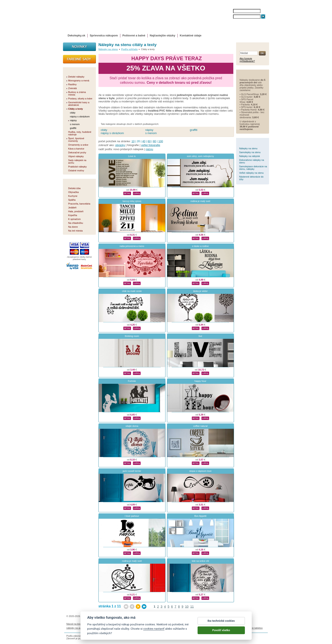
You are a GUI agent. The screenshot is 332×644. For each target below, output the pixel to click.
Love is (132, 156)
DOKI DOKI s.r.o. (118, 616)
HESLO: (229, 17)
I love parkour (132, 516)
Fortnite (132, 381)
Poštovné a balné (134, 35)
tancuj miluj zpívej (132, 201)
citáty (104, 130)
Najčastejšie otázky (163, 35)
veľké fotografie (151, 145)
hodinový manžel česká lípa (226, 628)
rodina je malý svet (200, 201)
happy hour (200, 381)
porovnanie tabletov (252, 628)
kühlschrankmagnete (140, 628)
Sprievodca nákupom (104, 35)
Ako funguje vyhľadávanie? (247, 60)
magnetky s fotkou (95, 628)
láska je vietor (200, 291)
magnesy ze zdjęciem (177, 628)
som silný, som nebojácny (200, 156)
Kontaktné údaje (191, 35)
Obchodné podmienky (140, 624)
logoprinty (158, 628)
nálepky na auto (75, 628)
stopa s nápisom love (200, 471)
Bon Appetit (200, 516)
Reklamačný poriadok (205, 624)
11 (192, 607)
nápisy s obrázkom (112, 133)
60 (149, 141)
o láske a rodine (200, 246)
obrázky (120, 145)
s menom (151, 133)
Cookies (187, 624)
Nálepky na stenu (108, 49)
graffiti (194, 130)
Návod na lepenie (76, 624)
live (200, 336)
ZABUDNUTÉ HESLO (244, 21)
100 (161, 141)
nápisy (149, 130)
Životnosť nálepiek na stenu (101, 624)
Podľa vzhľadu (129, 49)
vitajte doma (132, 426)
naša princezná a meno (132, 246)
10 (133, 141)
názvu (150, 149)
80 (155, 141)
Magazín (122, 624)
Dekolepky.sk (76, 35)
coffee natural (200, 426)
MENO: (229, 11)
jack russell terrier (132, 471)
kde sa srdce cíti (200, 561)
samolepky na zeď (199, 628)
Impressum (224, 624)
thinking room (132, 336)
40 (144, 141)
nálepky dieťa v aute (117, 628)
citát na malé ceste (132, 291)
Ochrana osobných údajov (167, 624)
